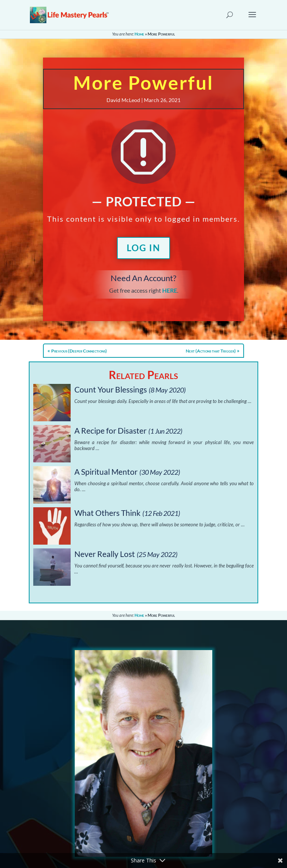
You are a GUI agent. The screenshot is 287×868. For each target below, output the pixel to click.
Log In (143, 248)
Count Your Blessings (111, 389)
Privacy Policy (123, 809)
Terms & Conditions (130, 818)
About (113, 792)
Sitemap (115, 827)
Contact (115, 801)
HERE (170, 290)
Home (139, 34)
